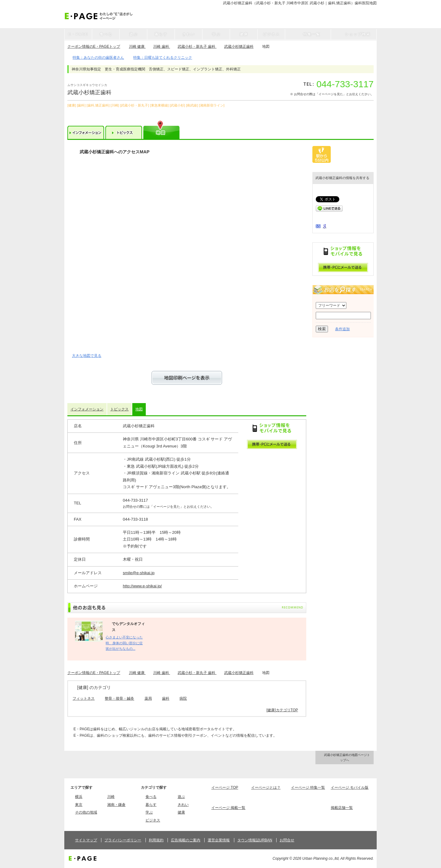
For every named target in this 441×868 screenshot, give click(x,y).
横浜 (79, 797)
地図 (139, 409)
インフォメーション (87, 409)
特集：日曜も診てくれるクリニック (163, 58)
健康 (181, 812)
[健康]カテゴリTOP (282, 710)
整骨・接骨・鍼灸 (119, 698)
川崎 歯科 (162, 47)
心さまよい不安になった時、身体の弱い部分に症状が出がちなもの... (124, 643)
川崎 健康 (137, 47)
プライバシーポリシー (123, 840)
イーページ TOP (225, 788)
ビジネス (153, 820)
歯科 (166, 698)
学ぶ (149, 812)
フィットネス (84, 698)
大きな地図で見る (87, 356)
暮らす (151, 805)
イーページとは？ (266, 788)
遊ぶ (181, 797)
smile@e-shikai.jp (139, 573)
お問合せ (287, 840)
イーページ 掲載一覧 (228, 808)
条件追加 (342, 329)
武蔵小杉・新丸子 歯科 (197, 47)
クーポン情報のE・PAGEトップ (94, 47)
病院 (183, 698)
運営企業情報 (219, 840)
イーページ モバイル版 (350, 788)
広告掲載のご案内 (186, 840)
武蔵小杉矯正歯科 (239, 47)
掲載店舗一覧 (342, 808)
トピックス (119, 409)
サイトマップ (86, 840)
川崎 (111, 797)
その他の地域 (86, 812)
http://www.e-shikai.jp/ (142, 586)
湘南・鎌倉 (116, 805)
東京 (79, 805)
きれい (183, 805)
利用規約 (156, 840)
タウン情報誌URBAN (255, 840)
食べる (151, 797)
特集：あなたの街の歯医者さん (98, 58)
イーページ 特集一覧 (308, 788)
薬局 (148, 698)
